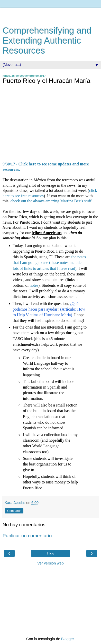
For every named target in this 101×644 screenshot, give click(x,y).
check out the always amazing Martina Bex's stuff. (52, 201)
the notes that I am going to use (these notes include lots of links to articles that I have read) (49, 262)
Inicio (50, 553)
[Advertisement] (51, 14)
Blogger (67, 639)
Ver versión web (50, 563)
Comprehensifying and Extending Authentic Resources (47, 41)
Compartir (14, 511)
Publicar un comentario (27, 536)
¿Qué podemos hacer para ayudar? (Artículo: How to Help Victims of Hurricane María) (50, 309)
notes (34, 285)
